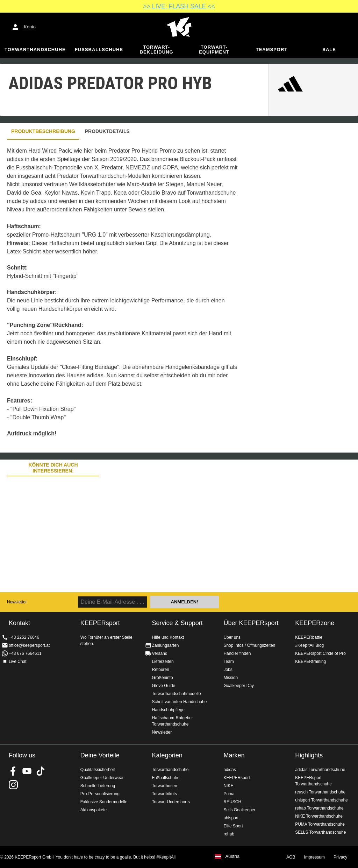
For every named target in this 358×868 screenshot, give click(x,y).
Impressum (314, 857)
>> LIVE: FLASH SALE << (179, 6)
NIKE (228, 786)
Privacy (340, 857)
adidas (230, 770)
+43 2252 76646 (24, 637)
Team (228, 661)
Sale (329, 50)
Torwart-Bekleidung (157, 50)
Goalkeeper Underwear (102, 778)
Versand (160, 653)
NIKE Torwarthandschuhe (319, 816)
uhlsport (231, 818)
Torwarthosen (165, 786)
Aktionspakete (94, 810)
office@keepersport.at (29, 645)
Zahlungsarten (166, 645)
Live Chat (18, 661)
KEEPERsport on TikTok (41, 771)
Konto (30, 27)
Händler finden (237, 653)
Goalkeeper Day (239, 686)
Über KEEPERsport (251, 623)
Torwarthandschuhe (35, 50)
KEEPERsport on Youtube (27, 771)
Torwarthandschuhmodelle (177, 694)
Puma (229, 794)
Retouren (161, 670)
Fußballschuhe (99, 50)
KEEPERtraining (310, 661)
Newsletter (17, 602)
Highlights (309, 755)
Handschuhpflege (168, 710)
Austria (232, 856)
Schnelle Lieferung (98, 786)
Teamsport (272, 50)
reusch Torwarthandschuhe (320, 792)
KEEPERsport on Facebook (13, 771)
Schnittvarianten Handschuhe (180, 702)
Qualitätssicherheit (98, 770)
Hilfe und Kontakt (168, 637)
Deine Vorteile (100, 755)
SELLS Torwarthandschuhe (320, 832)
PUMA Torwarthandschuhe (320, 824)
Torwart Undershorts (171, 802)
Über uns (232, 637)
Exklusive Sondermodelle (104, 802)
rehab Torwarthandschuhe (319, 808)
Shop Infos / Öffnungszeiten (249, 645)
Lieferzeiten (163, 661)
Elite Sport (233, 826)
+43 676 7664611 (25, 653)
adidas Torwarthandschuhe (320, 770)
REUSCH (232, 802)
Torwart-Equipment (214, 50)
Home (179, 27)
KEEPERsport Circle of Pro (320, 653)
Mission (231, 678)
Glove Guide (164, 686)
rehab (229, 834)
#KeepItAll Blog (309, 645)
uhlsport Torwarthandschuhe (321, 800)
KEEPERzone (315, 623)
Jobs (228, 670)
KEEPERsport (237, 778)
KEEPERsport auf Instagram (13, 785)
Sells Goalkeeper (239, 810)
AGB (291, 857)
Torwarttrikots (164, 794)
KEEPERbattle (309, 637)
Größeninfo (163, 678)
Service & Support (177, 623)
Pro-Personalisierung (100, 794)
